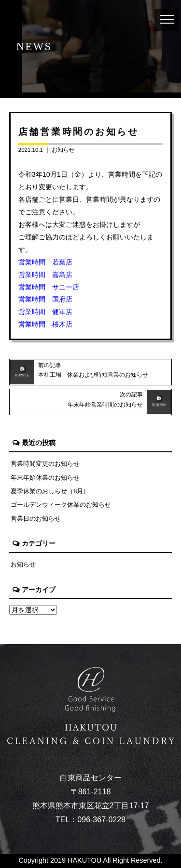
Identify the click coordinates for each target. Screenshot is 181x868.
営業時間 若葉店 (45, 262)
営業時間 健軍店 (45, 312)
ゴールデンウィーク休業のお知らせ (61, 505)
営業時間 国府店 (45, 299)
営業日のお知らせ (36, 519)
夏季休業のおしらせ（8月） (50, 491)
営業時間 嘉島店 (45, 275)
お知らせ (63, 150)
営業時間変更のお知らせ (45, 464)
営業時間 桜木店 (45, 324)
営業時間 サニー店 (49, 287)
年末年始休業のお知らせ (45, 478)
